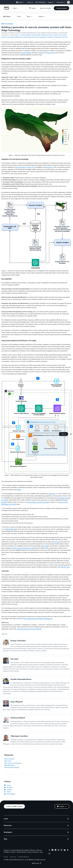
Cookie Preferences (23, 857)
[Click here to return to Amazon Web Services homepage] (6, 9)
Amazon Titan (50, 53)
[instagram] (59, 850)
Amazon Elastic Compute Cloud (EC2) (38, 502)
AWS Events (8, 761)
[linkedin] (56, 850)
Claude (41, 53)
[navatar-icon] (68, 2)
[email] (49, 854)
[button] (70, 2)
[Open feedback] (71, 434)
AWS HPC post (65, 567)
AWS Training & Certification (13, 763)
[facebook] (52, 850)
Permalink (58, 37)
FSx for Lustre (57, 542)
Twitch (8, 792)
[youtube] (65, 850)
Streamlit (4, 502)
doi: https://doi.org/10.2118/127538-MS (29, 629)
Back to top (37, 863)
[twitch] (62, 850)
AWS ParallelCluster (11, 529)
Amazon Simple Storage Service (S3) (23, 548)
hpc (6, 634)
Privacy (6, 857)
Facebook (8, 787)
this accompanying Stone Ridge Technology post (38, 618)
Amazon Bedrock (26, 53)
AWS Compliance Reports (12, 767)
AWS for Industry (9, 759)
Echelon (19, 490)
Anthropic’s (49, 167)
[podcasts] (68, 850)
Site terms (13, 857)
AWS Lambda (45, 546)
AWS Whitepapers (10, 765)
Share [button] (65, 37)
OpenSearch (52, 494)
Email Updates (10, 794)
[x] (49, 850)
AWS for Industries (7, 24)
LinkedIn (8, 790)
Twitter (8, 785)
